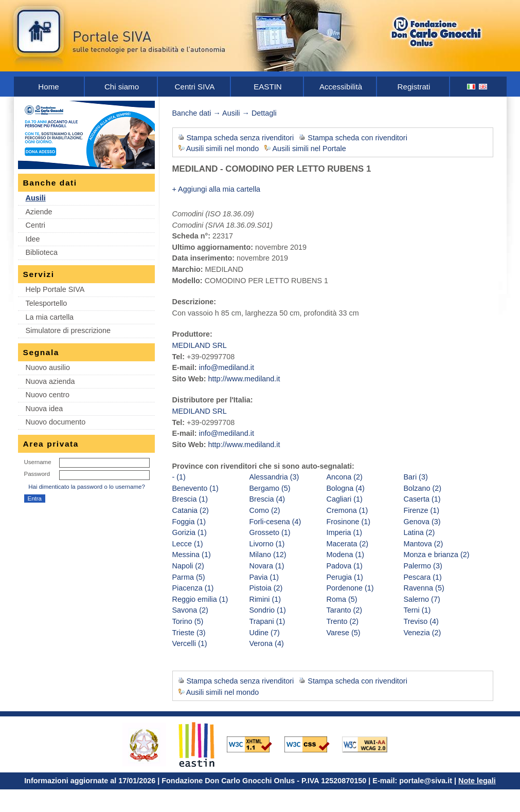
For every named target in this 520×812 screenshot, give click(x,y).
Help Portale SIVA (55, 289)
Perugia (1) (345, 577)
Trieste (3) (189, 633)
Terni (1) (417, 610)
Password (37, 474)
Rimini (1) (265, 599)
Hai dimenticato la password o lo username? (87, 487)
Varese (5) (344, 633)
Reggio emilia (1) (200, 599)
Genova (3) (422, 522)
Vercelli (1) (190, 643)
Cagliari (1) (345, 499)
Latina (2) (419, 532)
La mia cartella (50, 317)
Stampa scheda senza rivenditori (240, 138)
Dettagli (264, 113)
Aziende (39, 212)
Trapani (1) (267, 621)
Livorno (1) (267, 544)
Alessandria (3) (274, 477)
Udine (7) (265, 633)
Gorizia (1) (190, 532)
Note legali (477, 781)
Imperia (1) (345, 532)
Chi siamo (122, 87)
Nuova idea (44, 409)
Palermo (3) (423, 566)
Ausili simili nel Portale (309, 149)
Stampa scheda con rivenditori (357, 138)
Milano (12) (268, 555)
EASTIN (268, 87)
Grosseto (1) (270, 532)
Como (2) (265, 510)
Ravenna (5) (424, 588)
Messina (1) (192, 555)
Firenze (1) (422, 510)
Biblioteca (42, 252)
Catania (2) (191, 510)
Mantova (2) (424, 544)
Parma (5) (189, 577)
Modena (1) (346, 555)
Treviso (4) (421, 621)
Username (38, 462)
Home (48, 87)
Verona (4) (267, 643)
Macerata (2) (348, 544)
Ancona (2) (345, 477)
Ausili (36, 198)
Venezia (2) (423, 633)
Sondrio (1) (268, 610)
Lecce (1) (188, 544)
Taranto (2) (345, 610)
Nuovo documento (56, 422)
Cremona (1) (347, 510)
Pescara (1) (423, 577)
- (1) (179, 477)
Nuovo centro (48, 395)
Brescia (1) (190, 499)
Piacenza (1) (193, 588)
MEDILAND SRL (200, 345)
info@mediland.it (226, 367)
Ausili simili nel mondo (223, 149)
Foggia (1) (189, 522)
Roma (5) (342, 599)
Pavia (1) (264, 577)
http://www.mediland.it (244, 379)
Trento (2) (343, 621)
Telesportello (47, 303)
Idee (33, 239)
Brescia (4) (267, 499)
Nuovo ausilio (48, 367)
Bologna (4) (346, 488)
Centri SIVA (195, 87)
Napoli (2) (188, 566)
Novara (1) (267, 566)
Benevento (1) (195, 488)
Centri (35, 225)
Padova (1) (345, 566)
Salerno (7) (422, 599)
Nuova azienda (50, 381)
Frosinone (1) (349, 522)
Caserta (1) (422, 499)
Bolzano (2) (423, 488)
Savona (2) (190, 610)
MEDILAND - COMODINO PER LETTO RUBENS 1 (272, 169)
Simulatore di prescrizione (68, 330)
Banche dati (192, 113)
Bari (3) (416, 477)
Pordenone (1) (350, 588)
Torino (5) (188, 621)
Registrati (414, 87)
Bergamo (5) (270, 488)
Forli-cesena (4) (275, 522)
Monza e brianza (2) (437, 555)
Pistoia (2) (266, 588)
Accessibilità (341, 87)
